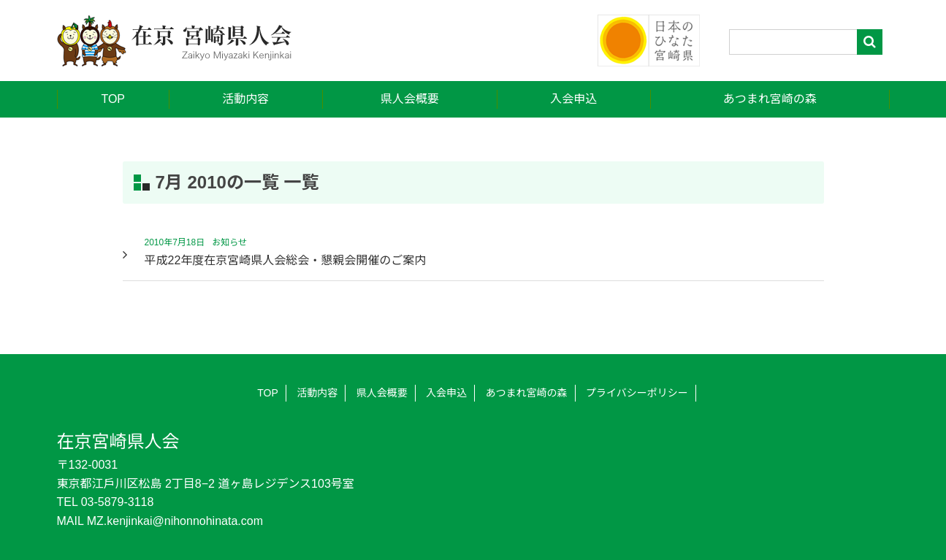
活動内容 (245, 99)
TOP (113, 99)
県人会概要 (410, 99)
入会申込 (573, 99)
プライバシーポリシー (637, 393)
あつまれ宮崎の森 (770, 99)
